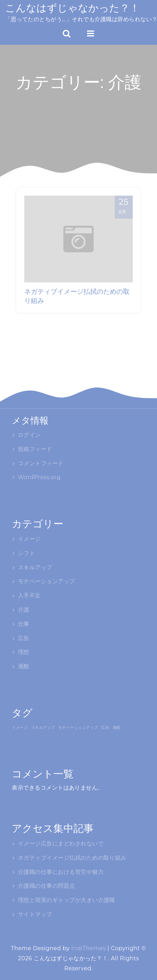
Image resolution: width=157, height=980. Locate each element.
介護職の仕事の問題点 (47, 886)
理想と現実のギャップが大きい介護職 (67, 900)
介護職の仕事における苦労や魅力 (61, 872)
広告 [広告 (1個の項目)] (105, 727)
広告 (24, 638)
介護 (24, 610)
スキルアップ (35, 567)
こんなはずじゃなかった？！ (72, 8)
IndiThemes (89, 948)
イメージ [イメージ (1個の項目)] (20, 727)
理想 (24, 652)
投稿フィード (35, 449)
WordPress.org (39, 477)
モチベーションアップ (47, 581)
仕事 (24, 624)
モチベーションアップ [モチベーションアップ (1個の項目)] (78, 727)
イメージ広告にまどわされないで (61, 843)
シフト (27, 553)
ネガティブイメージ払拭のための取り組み (72, 858)
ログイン (29, 435)
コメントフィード (41, 463)
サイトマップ (35, 914)
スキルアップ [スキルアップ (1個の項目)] (43, 727)
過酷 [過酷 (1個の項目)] (117, 727)
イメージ (29, 539)
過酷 (24, 666)
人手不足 (29, 595)
